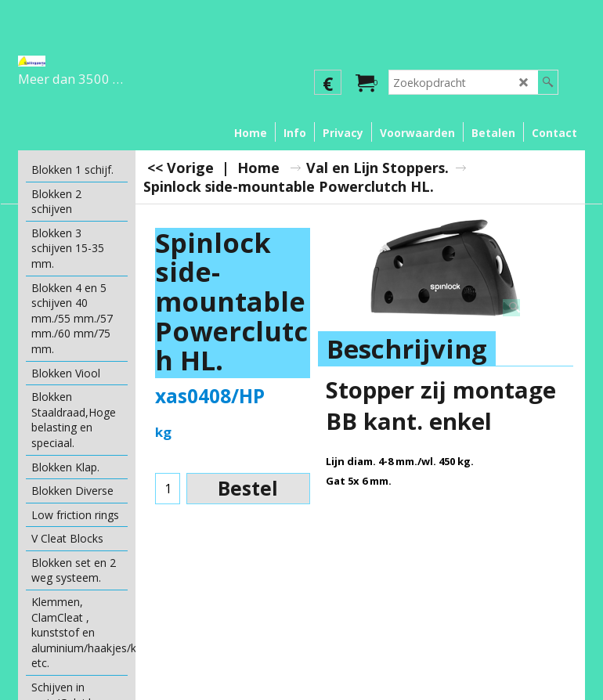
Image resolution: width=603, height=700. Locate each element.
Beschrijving (407, 349)
